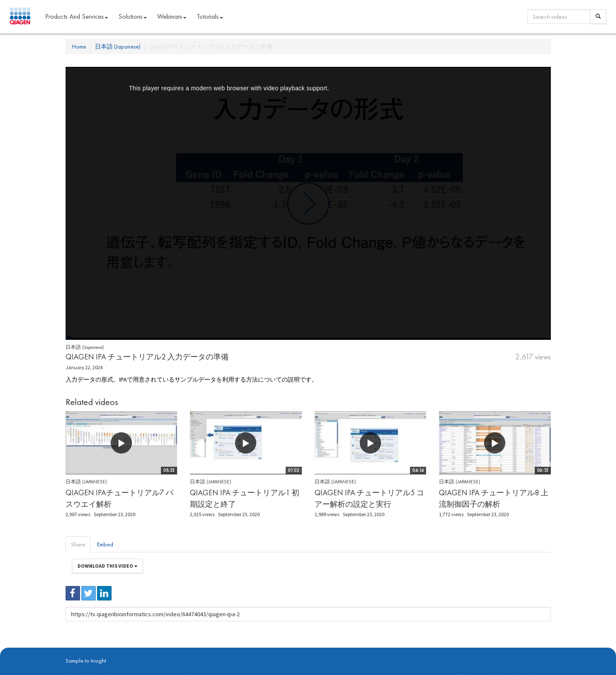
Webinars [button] (172, 16)
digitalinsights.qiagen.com (110, 650)
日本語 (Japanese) (118, 46)
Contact (212, 650)
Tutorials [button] (210, 16)
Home (79, 46)
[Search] (598, 17)
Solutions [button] (133, 16)
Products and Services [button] (77, 16)
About (71, 650)
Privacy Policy (185, 650)
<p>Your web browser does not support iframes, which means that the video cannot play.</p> (308, 203)
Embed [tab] (105, 544)
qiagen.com (154, 650)
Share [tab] (78, 544)
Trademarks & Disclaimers (522, 650)
